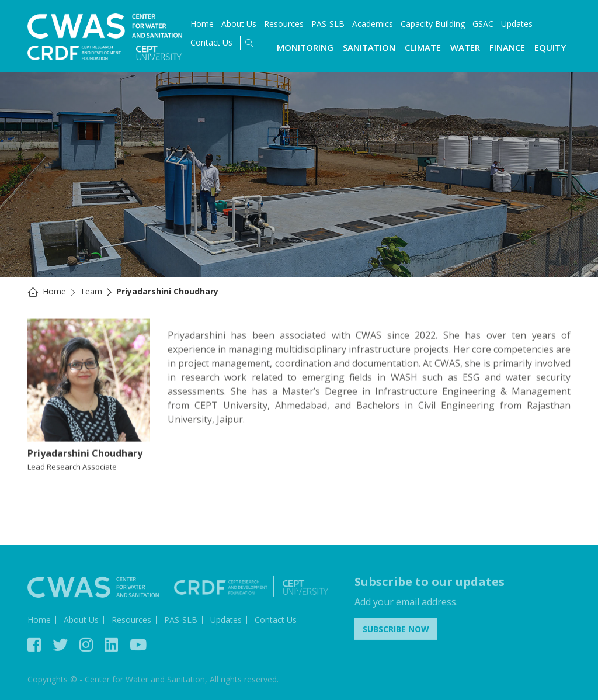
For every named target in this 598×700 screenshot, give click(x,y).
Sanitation (369, 47)
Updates (517, 24)
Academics (373, 24)
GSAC (483, 24)
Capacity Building (433, 24)
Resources (284, 24)
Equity (550, 47)
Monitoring (305, 47)
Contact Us (211, 42)
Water (465, 47)
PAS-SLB (328, 24)
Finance (507, 47)
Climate (423, 47)
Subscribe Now (396, 631)
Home (202, 24)
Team (91, 291)
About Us (239, 24)
